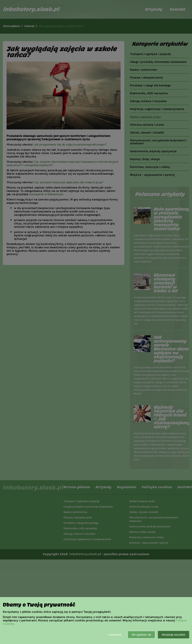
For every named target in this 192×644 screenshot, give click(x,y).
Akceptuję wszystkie (174, 635)
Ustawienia (115, 635)
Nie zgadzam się (141, 635)
